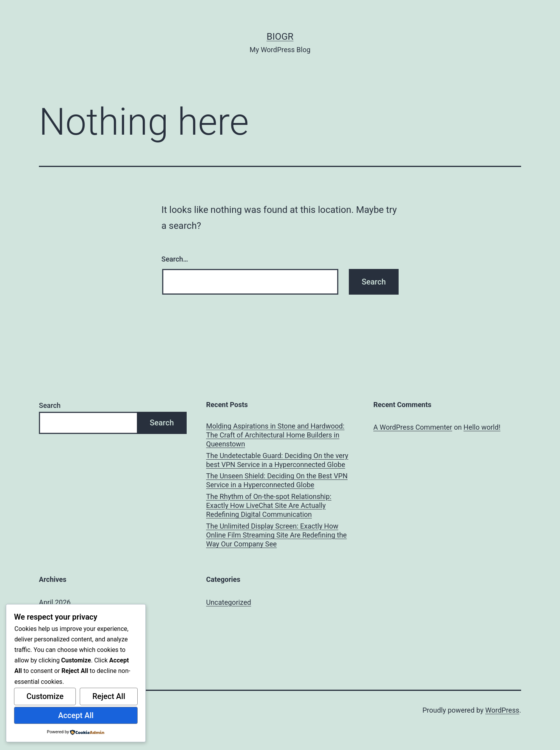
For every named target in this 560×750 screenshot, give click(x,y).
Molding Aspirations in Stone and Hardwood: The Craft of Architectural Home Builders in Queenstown (275, 435)
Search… (175, 259)
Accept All (76, 715)
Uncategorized (229, 602)
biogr (280, 37)
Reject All (109, 696)
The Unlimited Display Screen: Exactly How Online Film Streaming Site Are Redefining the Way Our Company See (276, 535)
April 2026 (55, 602)
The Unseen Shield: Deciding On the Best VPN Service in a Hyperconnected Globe (277, 480)
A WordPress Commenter (413, 427)
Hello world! (482, 427)
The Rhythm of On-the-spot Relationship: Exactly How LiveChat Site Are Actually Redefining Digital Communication (269, 506)
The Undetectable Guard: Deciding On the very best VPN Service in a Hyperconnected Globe (277, 460)
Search (50, 405)
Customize (45, 696)
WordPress (502, 710)
